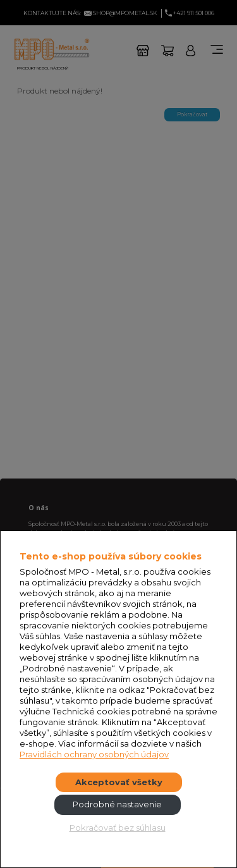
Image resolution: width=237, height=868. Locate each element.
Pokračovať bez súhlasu (118, 828)
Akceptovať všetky (119, 782)
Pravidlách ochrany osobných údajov (94, 754)
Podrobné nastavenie (117, 804)
